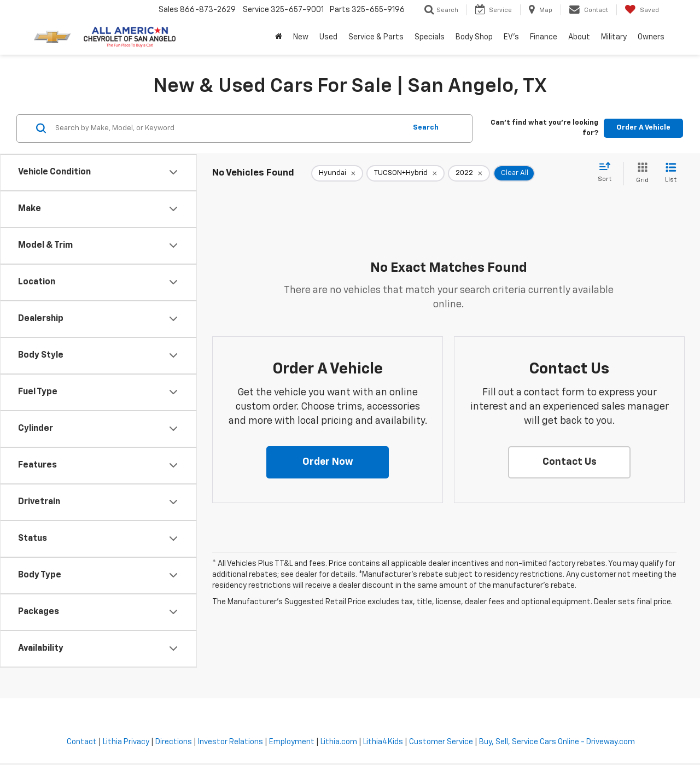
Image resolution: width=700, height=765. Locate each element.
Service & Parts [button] (376, 37)
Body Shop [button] (474, 37)
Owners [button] (651, 37)
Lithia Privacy (126, 742)
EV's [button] (511, 37)
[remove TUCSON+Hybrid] (406, 173)
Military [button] (614, 37)
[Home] (279, 37)
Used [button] (328, 37)
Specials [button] (430, 37)
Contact (82, 742)
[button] (328, 463)
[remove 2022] (469, 173)
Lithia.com (339, 742)
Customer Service (441, 742)
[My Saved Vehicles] (642, 10)
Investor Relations (231, 742)
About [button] (579, 37)
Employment (292, 742)
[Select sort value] (608, 173)
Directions (174, 742)
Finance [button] (544, 37)
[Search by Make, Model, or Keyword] (229, 129)
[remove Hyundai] (337, 173)
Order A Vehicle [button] (643, 128)
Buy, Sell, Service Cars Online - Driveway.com (557, 742)
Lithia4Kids (383, 742)
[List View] (671, 174)
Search (426, 128)
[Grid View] (640, 174)
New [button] (301, 37)
